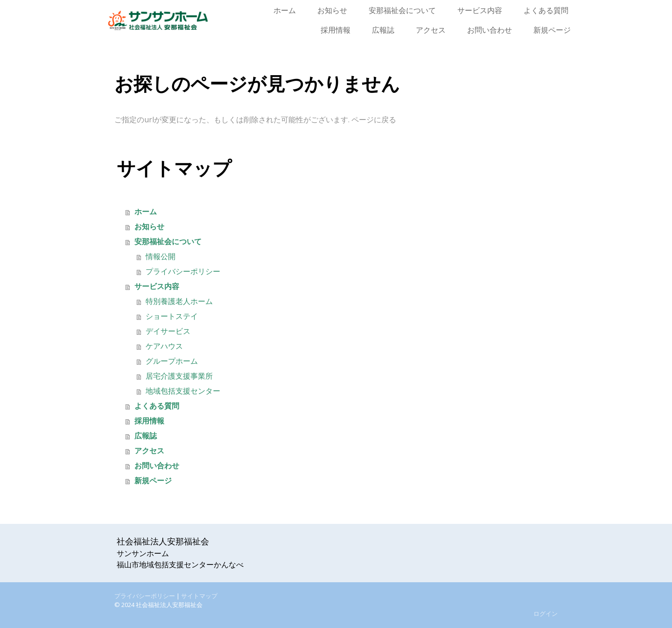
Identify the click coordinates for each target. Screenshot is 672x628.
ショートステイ (172, 316)
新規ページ (552, 30)
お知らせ (332, 11)
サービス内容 (480, 11)
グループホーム (172, 361)
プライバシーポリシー (183, 272)
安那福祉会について (402, 11)
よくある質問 (546, 11)
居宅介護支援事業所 (179, 376)
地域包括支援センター (183, 391)
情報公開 (161, 257)
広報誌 (383, 30)
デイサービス (168, 331)
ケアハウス (164, 346)
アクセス (431, 30)
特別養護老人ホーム (179, 301)
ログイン (546, 614)
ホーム (285, 11)
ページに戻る (374, 120)
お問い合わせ (490, 30)
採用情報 (336, 30)
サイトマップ (199, 596)
